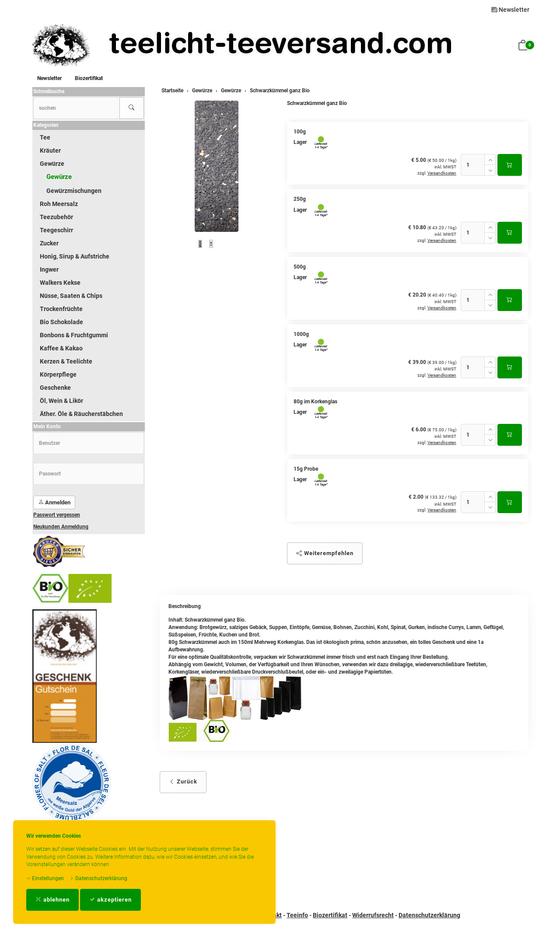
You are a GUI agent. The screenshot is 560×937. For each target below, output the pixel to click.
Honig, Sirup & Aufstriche (75, 256)
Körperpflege (58, 374)
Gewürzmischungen (74, 191)
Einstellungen (45, 878)
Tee (45, 137)
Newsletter (510, 10)
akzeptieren (110, 900)
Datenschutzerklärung (98, 878)
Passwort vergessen (57, 515)
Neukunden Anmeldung (61, 527)
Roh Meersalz (59, 204)
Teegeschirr (56, 230)
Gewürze (52, 164)
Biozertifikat (89, 78)
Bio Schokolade (61, 322)
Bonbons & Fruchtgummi (74, 335)
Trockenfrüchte (61, 309)
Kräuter (50, 150)
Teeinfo (297, 915)
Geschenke (55, 388)
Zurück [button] (183, 781)
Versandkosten (442, 173)
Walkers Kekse (60, 283)
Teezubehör (56, 217)
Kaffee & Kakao (61, 348)
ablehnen (52, 900)
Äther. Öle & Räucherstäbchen (81, 414)
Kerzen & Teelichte (66, 361)
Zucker (49, 243)
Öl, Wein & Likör (61, 401)
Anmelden (54, 502)
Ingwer (49, 269)
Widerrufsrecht (373, 915)
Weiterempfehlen (325, 553)
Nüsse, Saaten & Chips (71, 296)
